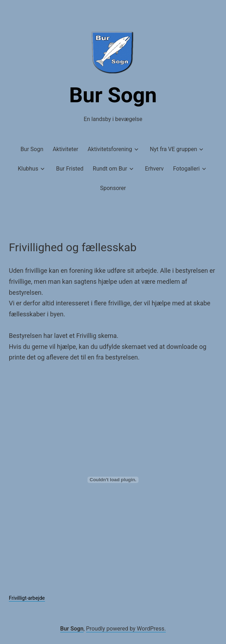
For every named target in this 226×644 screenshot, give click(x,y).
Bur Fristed (70, 169)
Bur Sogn (113, 95)
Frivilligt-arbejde (27, 598)
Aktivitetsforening (110, 149)
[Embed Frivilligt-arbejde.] (113, 480)
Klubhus (28, 169)
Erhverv (154, 169)
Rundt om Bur (110, 169)
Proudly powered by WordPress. (126, 629)
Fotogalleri (186, 169)
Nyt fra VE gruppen (173, 149)
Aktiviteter (66, 149)
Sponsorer (113, 188)
